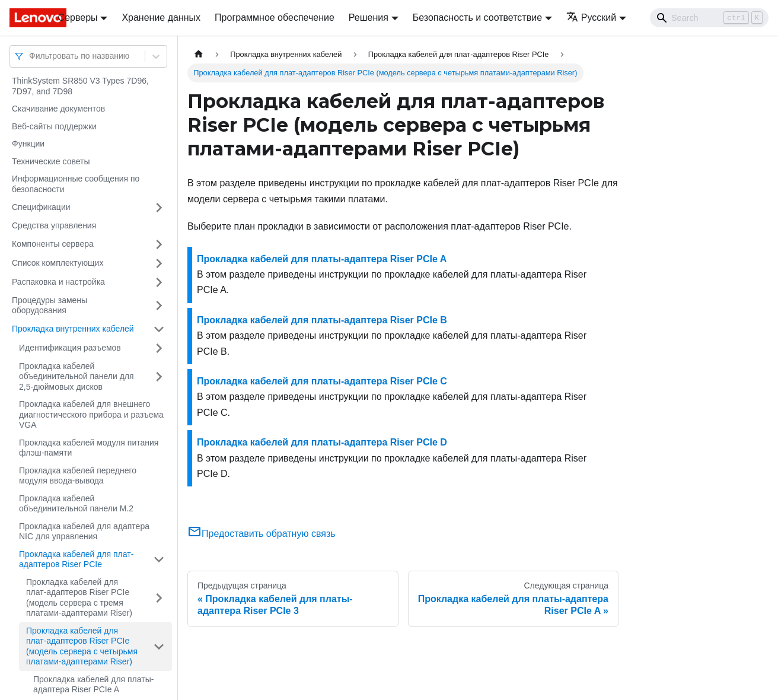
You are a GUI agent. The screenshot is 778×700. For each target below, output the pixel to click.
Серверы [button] (78, 17)
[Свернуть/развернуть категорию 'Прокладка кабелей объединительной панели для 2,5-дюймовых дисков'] (159, 377)
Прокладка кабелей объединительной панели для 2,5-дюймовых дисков (76, 376)
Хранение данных (161, 17)
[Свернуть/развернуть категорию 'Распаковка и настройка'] (159, 282)
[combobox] (30, 56)
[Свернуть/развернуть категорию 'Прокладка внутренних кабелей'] (159, 329)
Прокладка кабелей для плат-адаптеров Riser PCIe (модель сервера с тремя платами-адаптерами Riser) (79, 598)
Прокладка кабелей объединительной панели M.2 (76, 504)
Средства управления (54, 225)
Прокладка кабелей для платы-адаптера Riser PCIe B (322, 320)
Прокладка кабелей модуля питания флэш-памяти (89, 448)
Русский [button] (591, 17)
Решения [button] (369, 17)
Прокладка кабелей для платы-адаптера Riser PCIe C (322, 381)
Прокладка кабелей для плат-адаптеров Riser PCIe (76, 559)
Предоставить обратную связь (262, 534)
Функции (28, 144)
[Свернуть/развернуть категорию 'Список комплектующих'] (159, 263)
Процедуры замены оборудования (50, 306)
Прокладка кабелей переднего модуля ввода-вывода (78, 476)
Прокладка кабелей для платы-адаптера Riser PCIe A (93, 685)
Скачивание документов (58, 109)
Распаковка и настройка (58, 282)
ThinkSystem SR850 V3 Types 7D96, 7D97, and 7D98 (80, 86)
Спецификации (41, 207)
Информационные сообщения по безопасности (76, 184)
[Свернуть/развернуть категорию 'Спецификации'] (159, 208)
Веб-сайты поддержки (54, 126)
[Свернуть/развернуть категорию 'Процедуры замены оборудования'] (159, 306)
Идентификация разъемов (70, 348)
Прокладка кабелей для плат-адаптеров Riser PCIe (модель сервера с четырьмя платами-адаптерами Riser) (82, 646)
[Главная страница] (199, 54)
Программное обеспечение (275, 17)
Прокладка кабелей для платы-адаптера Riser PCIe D (322, 442)
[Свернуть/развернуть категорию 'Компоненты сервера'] (159, 244)
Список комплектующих (58, 263)
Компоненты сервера (53, 244)
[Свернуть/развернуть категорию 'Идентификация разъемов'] (159, 348)
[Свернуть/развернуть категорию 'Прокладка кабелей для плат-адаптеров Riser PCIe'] (159, 560)
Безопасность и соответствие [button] (477, 17)
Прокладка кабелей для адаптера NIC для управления (84, 532)
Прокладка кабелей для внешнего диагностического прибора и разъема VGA (91, 414)
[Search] (709, 18)
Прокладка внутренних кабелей (73, 329)
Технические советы (51, 161)
